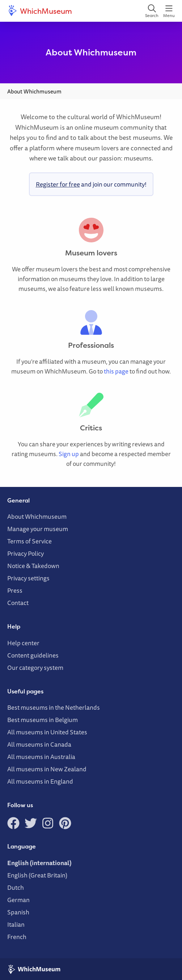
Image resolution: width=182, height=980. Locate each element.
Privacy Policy (26, 553)
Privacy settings (28, 578)
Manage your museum (38, 529)
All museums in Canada (39, 744)
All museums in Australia (41, 757)
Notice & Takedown (33, 566)
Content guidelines (33, 655)
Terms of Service (29, 541)
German (18, 900)
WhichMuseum (40, 11)
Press (15, 590)
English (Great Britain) (37, 875)
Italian (16, 924)
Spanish (18, 912)
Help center (23, 643)
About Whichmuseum (37, 516)
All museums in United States (47, 732)
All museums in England (40, 781)
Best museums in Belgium (43, 720)
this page (116, 371)
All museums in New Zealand (47, 769)
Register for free (58, 184)
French (17, 937)
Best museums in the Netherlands (54, 707)
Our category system (35, 668)
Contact (18, 603)
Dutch (16, 887)
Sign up (69, 454)
